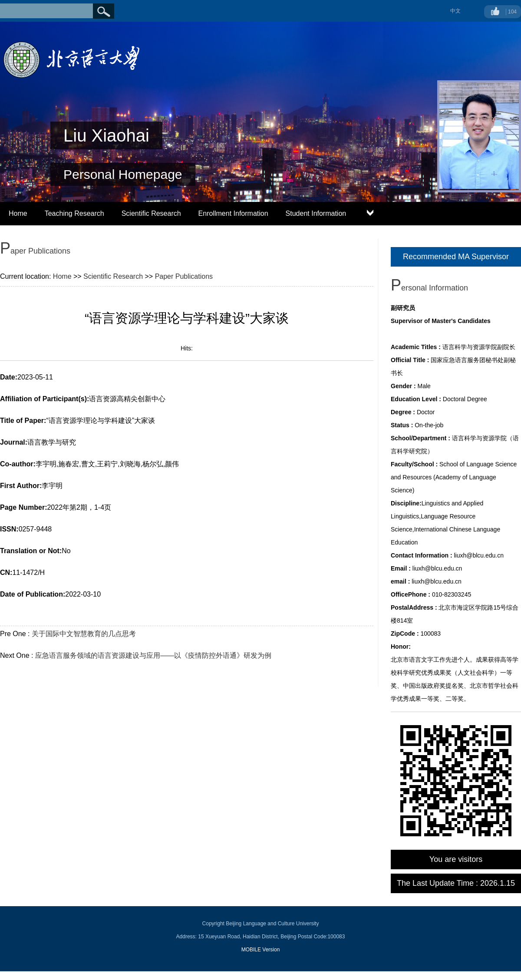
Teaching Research (74, 213)
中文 (455, 11)
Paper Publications (184, 276)
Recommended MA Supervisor (456, 257)
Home (18, 213)
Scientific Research (151, 213)
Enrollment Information (233, 213)
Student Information (316, 213)
